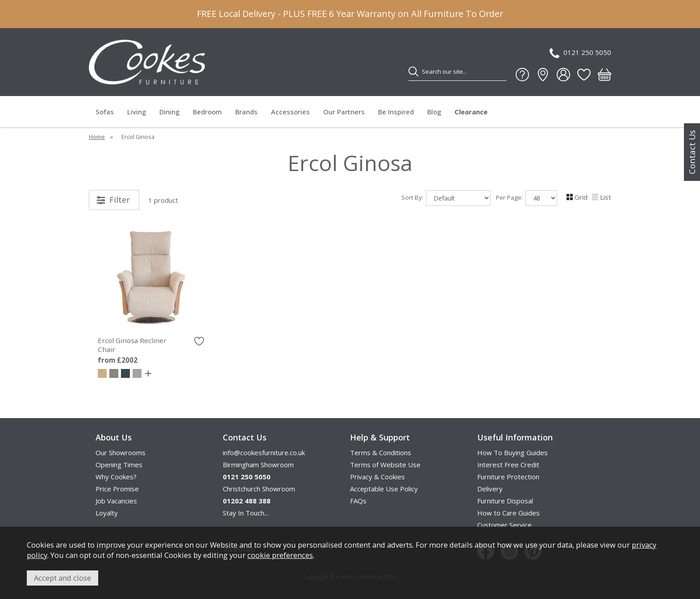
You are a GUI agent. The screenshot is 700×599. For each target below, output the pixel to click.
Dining (169, 112)
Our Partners (344, 112)
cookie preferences (280, 555)
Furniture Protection (508, 477)
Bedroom (207, 112)
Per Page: (527, 198)
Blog (434, 112)
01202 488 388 (247, 501)
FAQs (358, 501)
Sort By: (446, 198)
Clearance (471, 112)
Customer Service (504, 525)
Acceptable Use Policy (384, 489)
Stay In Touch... (246, 513)
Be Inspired (396, 112)
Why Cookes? (116, 477)
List (602, 197)
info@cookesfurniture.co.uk (264, 452)
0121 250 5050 (580, 53)
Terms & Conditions (381, 452)
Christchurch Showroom (259, 489)
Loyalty (107, 513)
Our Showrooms (121, 452)
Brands (246, 112)
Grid (577, 197)
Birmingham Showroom (258, 465)
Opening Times (119, 465)
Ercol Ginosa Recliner (151, 345)
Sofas (105, 112)
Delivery (490, 489)
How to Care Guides (508, 513)
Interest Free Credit (508, 465)
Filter (120, 200)
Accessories (290, 112)
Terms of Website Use (385, 465)
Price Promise (117, 489)
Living (137, 112)
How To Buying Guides (512, 452)
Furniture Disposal (505, 501)
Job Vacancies (116, 501)
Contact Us (692, 152)
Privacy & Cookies (377, 477)
